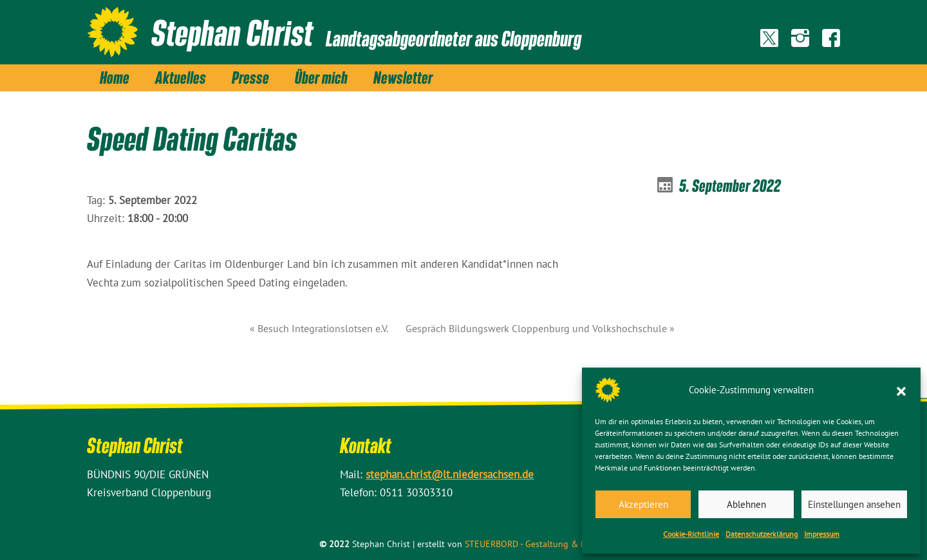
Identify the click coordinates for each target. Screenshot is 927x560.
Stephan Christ (232, 32)
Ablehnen (746, 504)
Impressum (822, 534)
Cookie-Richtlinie (691, 534)
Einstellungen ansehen (854, 504)
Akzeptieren (643, 504)
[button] (901, 390)
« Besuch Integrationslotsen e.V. (319, 328)
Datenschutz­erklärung (762, 534)
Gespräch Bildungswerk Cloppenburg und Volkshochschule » (540, 328)
